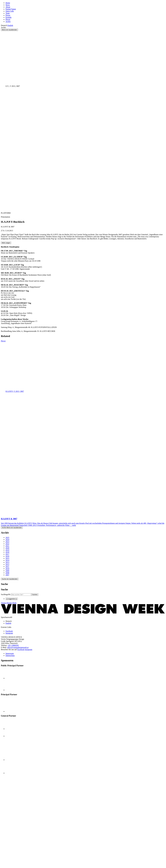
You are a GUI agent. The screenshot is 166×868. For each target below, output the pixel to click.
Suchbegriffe (6, 594)
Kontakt (9, 17)
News (8, 5)
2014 (7, 560)
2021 (7, 546)
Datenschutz (10, 655)
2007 (7, 575)
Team (8, 13)
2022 (7, 544)
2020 (7, 548)
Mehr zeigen (6, 243)
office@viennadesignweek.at (18, 647)
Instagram (29, 650)
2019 (7, 550)
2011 (7, 567)
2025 (7, 538)
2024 (7, 540)
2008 (7, 573)
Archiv (8, 21)
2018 (7, 552)
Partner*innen (11, 9)
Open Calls (10, 11)
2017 (7, 554)
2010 (7, 569)
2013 (7, 562)
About (8, 7)
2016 (7, 556)
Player (8, 19)
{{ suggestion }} (12, 599)
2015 (7, 558)
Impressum (10, 653)
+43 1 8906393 (13, 645)
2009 (7, 571)
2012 (7, 564)
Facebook (21, 650)
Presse (8, 15)
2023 (7, 542)
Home (8, 3)
